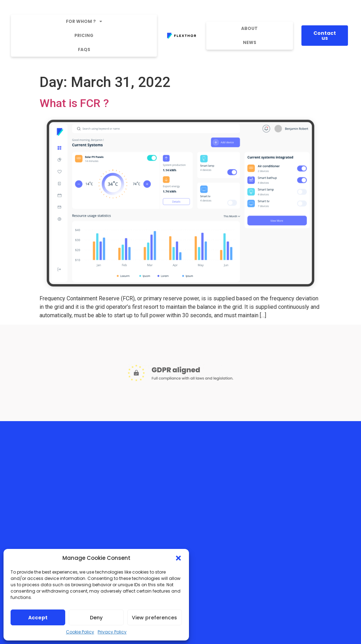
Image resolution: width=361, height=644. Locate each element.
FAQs (84, 49)
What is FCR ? (74, 103)
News (250, 42)
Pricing (84, 35)
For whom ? (84, 21)
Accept (38, 618)
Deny (96, 618)
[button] (178, 558)
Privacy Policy (112, 632)
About (249, 28)
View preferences (154, 618)
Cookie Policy (80, 632)
